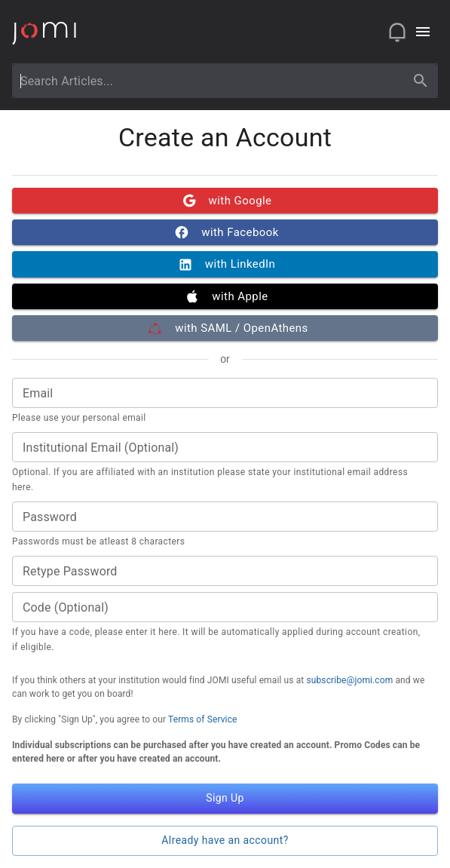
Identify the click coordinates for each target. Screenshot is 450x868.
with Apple (225, 296)
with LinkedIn (225, 264)
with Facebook (225, 232)
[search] (421, 81)
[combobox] (211, 81)
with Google (225, 201)
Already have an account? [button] (225, 841)
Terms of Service (203, 719)
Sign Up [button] (225, 799)
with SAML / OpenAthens (225, 328)
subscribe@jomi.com (349, 680)
